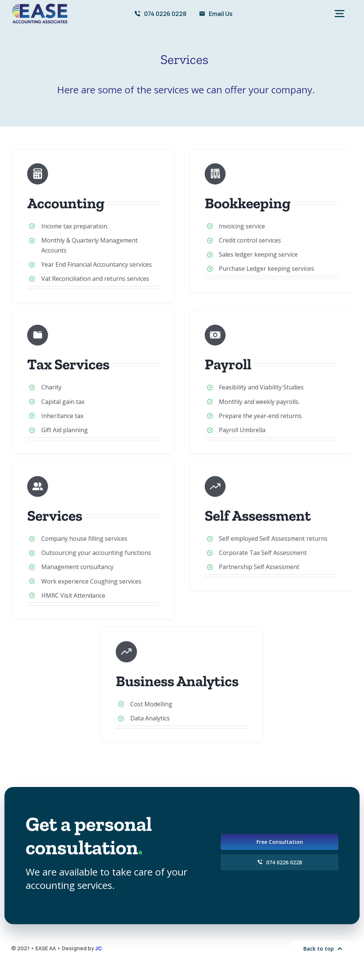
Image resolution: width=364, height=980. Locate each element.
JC (99, 948)
